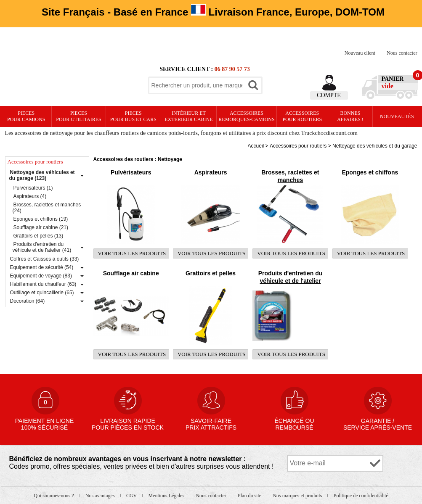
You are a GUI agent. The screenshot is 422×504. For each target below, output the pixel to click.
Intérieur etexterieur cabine (188, 116)
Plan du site (250, 496)
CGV (132, 496)
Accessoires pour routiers (302, 116)
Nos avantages (101, 496)
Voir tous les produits (132, 253)
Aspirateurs (211, 172)
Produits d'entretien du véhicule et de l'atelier (291, 277)
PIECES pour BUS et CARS (133, 116)
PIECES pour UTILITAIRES (78, 116)
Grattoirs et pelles (211, 273)
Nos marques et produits (298, 496)
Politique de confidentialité (361, 496)
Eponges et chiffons (370, 172)
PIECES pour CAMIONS (26, 116)
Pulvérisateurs (131, 172)
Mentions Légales (167, 496)
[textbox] (197, 85)
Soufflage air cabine (131, 273)
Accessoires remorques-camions (246, 116)
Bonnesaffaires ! (350, 116)
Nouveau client (361, 53)
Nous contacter (402, 53)
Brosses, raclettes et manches (290, 176)
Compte (329, 95)
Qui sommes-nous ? (54, 496)
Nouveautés (397, 116)
